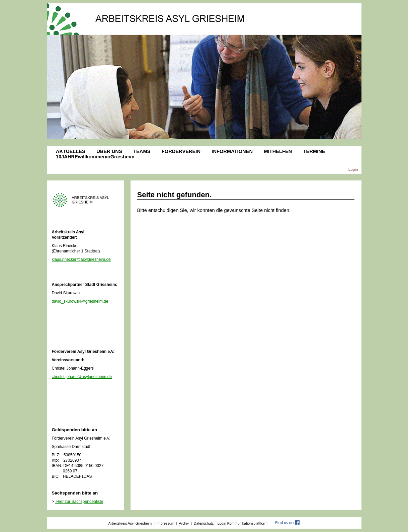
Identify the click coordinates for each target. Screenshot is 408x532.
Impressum (166, 523)
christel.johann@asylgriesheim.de (82, 377)
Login (353, 169)
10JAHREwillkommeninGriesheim (95, 157)
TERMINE (314, 151)
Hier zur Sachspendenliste (79, 502)
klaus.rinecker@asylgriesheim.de (81, 259)
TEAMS (142, 151)
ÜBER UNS (109, 151)
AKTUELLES (71, 151)
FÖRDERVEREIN (181, 151)
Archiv (184, 523)
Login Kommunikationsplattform (242, 523)
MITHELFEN (278, 151)
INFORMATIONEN (232, 151)
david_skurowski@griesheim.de (80, 301)
